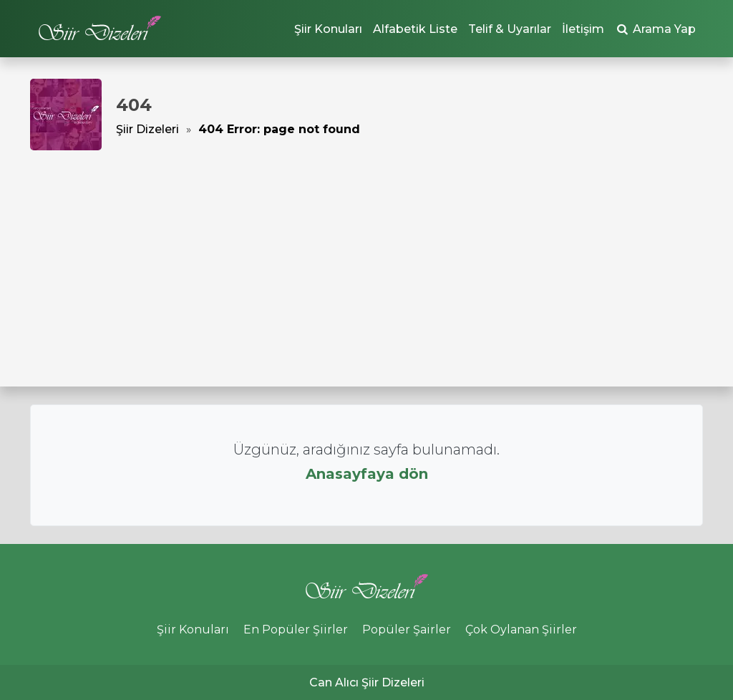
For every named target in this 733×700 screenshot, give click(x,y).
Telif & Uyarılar (510, 29)
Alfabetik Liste (415, 29)
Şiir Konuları (328, 29)
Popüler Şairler (407, 629)
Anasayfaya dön (367, 474)
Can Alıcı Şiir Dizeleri (367, 682)
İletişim (583, 29)
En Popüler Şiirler (296, 629)
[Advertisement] (366, 258)
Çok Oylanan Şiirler (521, 629)
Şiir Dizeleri (147, 129)
